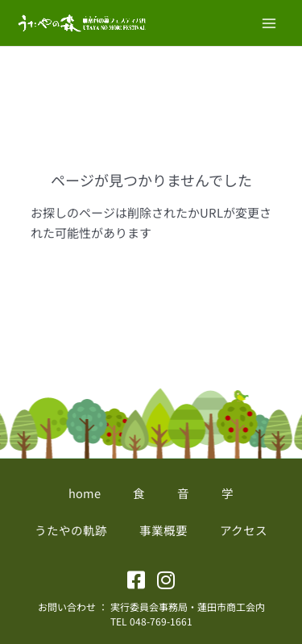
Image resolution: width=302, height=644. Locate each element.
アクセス (244, 530)
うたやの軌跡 (71, 530)
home (85, 493)
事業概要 (163, 530)
